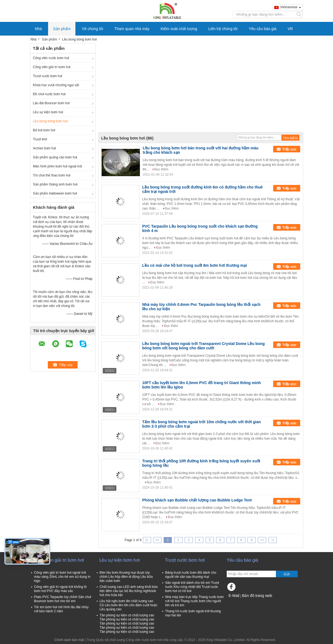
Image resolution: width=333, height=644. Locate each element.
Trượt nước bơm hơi (48, 76)
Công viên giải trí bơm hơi (52, 67)
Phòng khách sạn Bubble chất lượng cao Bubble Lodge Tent (197, 500)
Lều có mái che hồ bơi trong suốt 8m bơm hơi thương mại (195, 265)
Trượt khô (40, 139)
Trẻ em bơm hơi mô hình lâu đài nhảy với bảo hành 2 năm (61, 609)
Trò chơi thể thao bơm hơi (52, 175)
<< (157, 540)
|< (147, 540)
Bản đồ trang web (257, 596)
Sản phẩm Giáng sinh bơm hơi (55, 184)
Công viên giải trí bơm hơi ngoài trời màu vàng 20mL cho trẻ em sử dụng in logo (62, 577)
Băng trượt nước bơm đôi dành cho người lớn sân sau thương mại (191, 575)
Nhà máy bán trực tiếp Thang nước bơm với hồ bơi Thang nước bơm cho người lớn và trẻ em (195, 601)
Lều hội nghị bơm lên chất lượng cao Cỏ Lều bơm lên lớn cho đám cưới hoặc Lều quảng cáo (129, 605)
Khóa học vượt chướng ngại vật (56, 85)
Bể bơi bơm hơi (44, 130)
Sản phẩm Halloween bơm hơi (55, 193)
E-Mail (234, 596)
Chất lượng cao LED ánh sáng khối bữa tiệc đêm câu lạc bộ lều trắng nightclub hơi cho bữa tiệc (129, 591)
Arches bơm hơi (45, 148)
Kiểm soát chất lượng (179, 29)
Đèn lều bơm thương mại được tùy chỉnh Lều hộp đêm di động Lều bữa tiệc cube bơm (126, 577)
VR (290, 29)
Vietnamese (291, 7)
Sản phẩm (62, 29)
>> (262, 540)
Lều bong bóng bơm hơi (50, 121)
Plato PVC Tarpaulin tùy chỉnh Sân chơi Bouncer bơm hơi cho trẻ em (63, 599)
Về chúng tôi (92, 29)
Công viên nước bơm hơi (51, 58)
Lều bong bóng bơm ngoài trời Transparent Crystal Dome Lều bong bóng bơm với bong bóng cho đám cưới (204, 346)
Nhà (39, 29)
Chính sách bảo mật (69, 640)
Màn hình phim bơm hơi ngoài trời (58, 166)
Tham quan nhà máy (132, 29)
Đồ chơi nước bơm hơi (49, 94)
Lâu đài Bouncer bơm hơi (51, 103)
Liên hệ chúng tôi (223, 29)
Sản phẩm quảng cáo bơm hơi (55, 157)
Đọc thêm (161, 169)
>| (273, 540)
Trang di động (238, 602)
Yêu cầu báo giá (262, 29)
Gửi (287, 574)
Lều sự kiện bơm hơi (48, 112)
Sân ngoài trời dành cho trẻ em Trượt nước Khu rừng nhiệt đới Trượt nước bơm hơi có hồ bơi (192, 587)
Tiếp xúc (289, 149)
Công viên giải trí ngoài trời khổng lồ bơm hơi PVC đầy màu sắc (61, 589)
